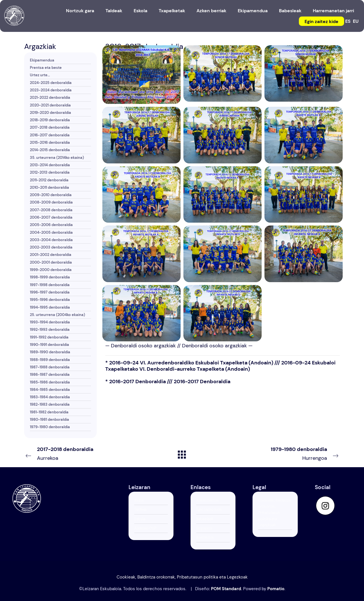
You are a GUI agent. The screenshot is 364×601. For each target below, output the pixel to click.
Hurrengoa (280, 453)
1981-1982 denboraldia (49, 412)
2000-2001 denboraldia (51, 262)
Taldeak (141, 509)
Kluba (139, 500)
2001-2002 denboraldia (51, 255)
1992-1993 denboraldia (50, 330)
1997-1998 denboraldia (50, 285)
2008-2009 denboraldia (51, 202)
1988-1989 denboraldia (50, 360)
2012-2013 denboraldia (50, 172)
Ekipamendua (42, 60)
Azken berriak (208, 500)
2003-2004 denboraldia (51, 240)
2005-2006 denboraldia (51, 225)
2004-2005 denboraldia (51, 232)
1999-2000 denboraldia (51, 270)
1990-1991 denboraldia (49, 345)
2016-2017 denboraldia (50, 135)
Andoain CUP (145, 528)
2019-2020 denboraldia (50, 113)
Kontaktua (205, 537)
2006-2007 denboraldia (51, 217)
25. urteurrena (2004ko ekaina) (57, 315)
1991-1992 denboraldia (49, 337)
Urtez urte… (40, 75)
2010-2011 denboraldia (49, 187)
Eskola (140, 519)
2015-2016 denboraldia (50, 142)
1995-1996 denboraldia (50, 300)
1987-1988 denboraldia (50, 367)
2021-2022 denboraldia (50, 98)
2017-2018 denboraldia (50, 127)
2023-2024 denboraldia (51, 90)
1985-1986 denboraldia (50, 382)
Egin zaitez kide (209, 509)
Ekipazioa (204, 528)
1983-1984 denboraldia (50, 397)
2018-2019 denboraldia (50, 120)
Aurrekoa (84, 453)
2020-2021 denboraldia (50, 105)
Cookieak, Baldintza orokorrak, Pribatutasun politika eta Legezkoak (275, 513)
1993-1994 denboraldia (50, 322)
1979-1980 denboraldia (50, 427)
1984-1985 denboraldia (50, 390)
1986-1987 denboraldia (50, 375)
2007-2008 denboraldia (51, 210)
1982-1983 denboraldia (50, 404)
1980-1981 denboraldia (49, 420)
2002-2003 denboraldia (51, 247)
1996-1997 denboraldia (50, 292)
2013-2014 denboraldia (50, 165)
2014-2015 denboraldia (50, 150)
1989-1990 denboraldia (50, 352)
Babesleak (205, 519)
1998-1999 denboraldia (50, 277)
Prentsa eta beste (46, 68)
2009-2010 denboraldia (51, 195)
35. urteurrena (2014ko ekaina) (57, 158)
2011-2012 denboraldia (49, 180)
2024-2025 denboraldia (51, 83)
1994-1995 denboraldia (50, 307)
